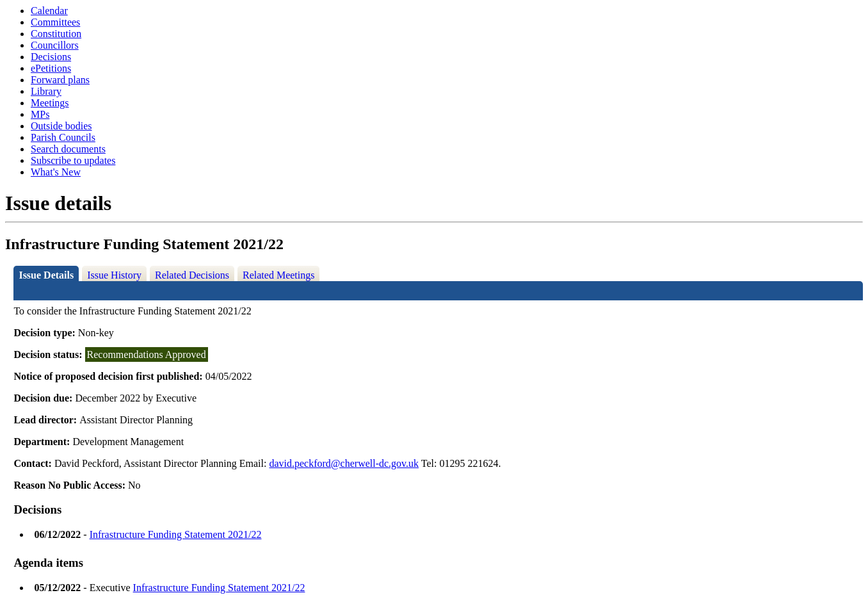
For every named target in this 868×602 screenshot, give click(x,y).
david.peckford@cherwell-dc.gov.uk (344, 463)
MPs (40, 114)
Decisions (51, 57)
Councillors (55, 45)
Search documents (68, 149)
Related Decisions (192, 275)
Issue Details (46, 275)
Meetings (50, 103)
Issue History (114, 275)
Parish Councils (63, 137)
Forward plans (60, 80)
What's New (56, 172)
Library (46, 91)
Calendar (49, 11)
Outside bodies (61, 126)
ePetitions (51, 68)
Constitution (56, 34)
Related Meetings (278, 275)
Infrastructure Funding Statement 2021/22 (176, 534)
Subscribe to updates (73, 160)
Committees (55, 22)
